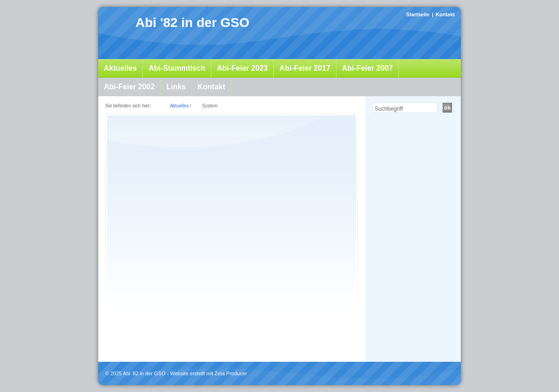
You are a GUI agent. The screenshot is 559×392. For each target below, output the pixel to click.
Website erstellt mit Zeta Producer (208, 373)
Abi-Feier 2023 (242, 68)
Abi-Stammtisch (177, 68)
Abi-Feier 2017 (305, 68)
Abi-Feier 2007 (367, 68)
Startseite (418, 14)
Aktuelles (120, 68)
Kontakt (445, 14)
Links (176, 87)
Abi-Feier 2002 (129, 87)
